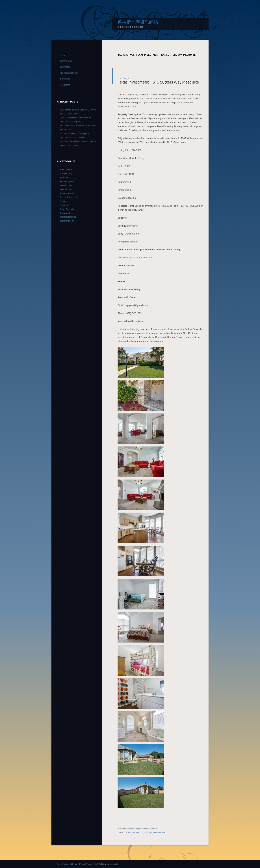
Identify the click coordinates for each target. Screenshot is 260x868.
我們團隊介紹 (66, 61)
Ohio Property (66, 189)
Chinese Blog (66, 173)
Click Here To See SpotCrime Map (135, 258)
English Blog (66, 177)
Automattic (114, 864)
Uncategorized (67, 213)
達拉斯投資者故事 (68, 217)
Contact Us (65, 85)
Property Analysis (134, 828)
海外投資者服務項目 (69, 73)
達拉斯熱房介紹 (67, 221)
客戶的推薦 (65, 79)
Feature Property (68, 181)
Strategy (64, 201)
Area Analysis (66, 169)
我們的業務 (65, 67)
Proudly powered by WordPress (71, 864)
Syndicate (64, 205)
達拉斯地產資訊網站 (138, 22)
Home (63, 55)
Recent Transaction (69, 197)
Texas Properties (150, 828)
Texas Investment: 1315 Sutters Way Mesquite (158, 82)
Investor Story (66, 185)
